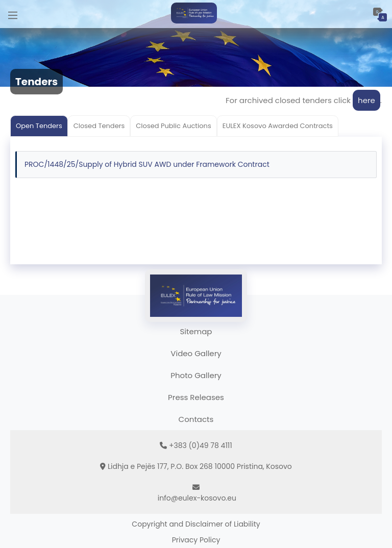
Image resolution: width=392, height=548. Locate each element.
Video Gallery (196, 353)
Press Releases (196, 397)
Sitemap (196, 331)
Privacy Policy (196, 540)
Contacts (196, 419)
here (366, 100)
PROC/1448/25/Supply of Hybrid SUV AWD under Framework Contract (147, 164)
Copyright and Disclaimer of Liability (196, 524)
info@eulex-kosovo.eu (197, 498)
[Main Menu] (13, 14)
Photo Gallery (196, 375)
